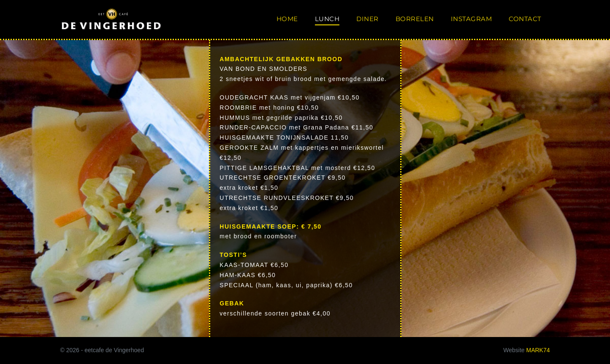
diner (367, 19)
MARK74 (538, 350)
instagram (472, 19)
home (287, 19)
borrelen (415, 19)
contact (525, 19)
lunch (327, 19)
